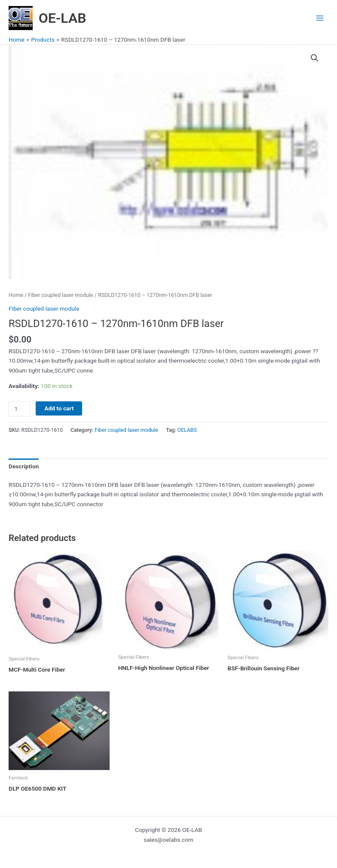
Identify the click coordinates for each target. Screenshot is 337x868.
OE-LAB (63, 18)
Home (16, 295)
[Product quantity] (19, 409)
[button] (315, 58)
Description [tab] (24, 466)
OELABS (187, 430)
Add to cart (59, 408)
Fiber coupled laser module (60, 295)
